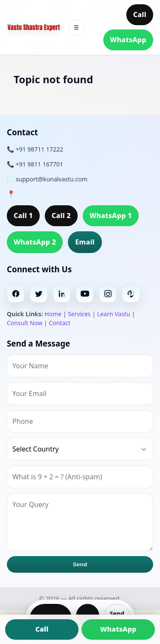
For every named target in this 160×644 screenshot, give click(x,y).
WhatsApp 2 (35, 242)
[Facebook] (16, 294)
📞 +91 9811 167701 (35, 164)
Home (53, 314)
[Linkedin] (62, 294)
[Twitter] (39, 294)
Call (140, 15)
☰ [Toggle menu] (76, 28)
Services (79, 314)
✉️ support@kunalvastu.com (47, 179)
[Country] (80, 449)
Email (85, 242)
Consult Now (25, 323)
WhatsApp (128, 40)
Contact (60, 323)
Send (80, 564)
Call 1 (23, 216)
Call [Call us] (42, 629)
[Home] (34, 28)
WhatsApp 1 (111, 216)
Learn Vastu (114, 314)
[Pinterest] (131, 294)
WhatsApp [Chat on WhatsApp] (118, 629)
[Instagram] (108, 294)
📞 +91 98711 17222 (35, 149)
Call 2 (61, 216)
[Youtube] (85, 294)
